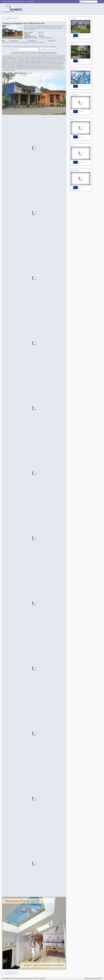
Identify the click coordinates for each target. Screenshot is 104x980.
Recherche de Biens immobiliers (24, 978)
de (28, 2)
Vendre (10, 2)
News (23, 2)
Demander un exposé (47, 49)
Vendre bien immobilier (39, 978)
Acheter (4, 2)
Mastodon (87, 978)
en (31, 2)
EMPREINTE (99, 978)
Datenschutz (93, 978)
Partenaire (17, 2)
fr (33, 2)
